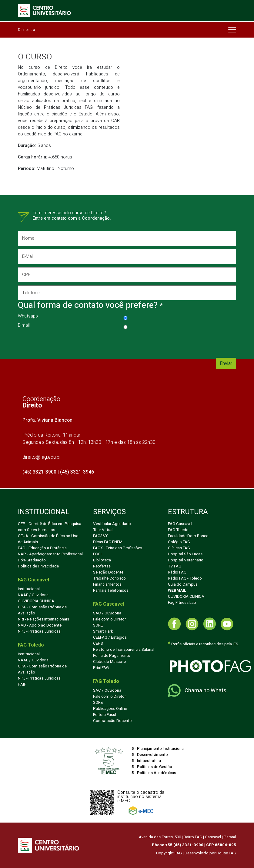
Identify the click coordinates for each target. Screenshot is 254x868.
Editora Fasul (105, 715)
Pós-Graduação (32, 560)
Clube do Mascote (109, 662)
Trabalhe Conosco (109, 578)
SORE (98, 625)
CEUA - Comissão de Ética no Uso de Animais (48, 539)
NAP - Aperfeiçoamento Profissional (50, 554)
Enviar (226, 364)
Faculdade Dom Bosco (188, 536)
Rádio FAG (177, 572)
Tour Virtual (103, 530)
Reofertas (102, 566)
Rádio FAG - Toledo (185, 578)
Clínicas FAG (179, 548)
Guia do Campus (183, 584)
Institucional (29, 589)
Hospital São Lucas (185, 554)
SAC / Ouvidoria (107, 613)
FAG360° (101, 536)
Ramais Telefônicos (111, 590)
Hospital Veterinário (186, 560)
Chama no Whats (197, 690)
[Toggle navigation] (232, 11)
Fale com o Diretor (109, 619)
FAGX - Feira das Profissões (118, 548)
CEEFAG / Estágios (110, 637)
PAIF (22, 684)
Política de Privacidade (38, 566)
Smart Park (103, 631)
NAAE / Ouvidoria (33, 595)
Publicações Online (110, 709)
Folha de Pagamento (112, 656)
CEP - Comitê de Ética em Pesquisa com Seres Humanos (50, 527)
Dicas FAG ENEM (108, 542)
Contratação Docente (112, 721)
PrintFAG (101, 668)
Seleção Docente (108, 572)
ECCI (97, 554)
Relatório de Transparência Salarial (124, 650)
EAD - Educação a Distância (42, 548)
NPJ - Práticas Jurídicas (39, 678)
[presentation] (64, 343)
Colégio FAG (179, 542)
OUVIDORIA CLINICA (36, 601)
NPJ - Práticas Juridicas (39, 631)
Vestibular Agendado (112, 524)
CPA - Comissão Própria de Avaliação (42, 610)
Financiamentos (107, 584)
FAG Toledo (178, 530)
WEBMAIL (177, 590)
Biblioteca (102, 560)
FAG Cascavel (180, 524)
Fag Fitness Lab (182, 603)
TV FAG (175, 566)
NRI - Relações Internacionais (43, 619)
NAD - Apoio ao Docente (40, 625)
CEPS (98, 644)
